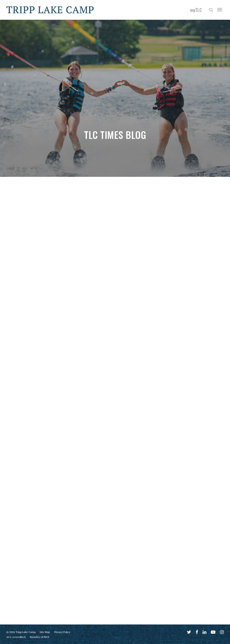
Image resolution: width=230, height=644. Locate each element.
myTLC (196, 10)
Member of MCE (40, 637)
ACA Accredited (16, 637)
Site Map (45, 632)
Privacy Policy (62, 632)
